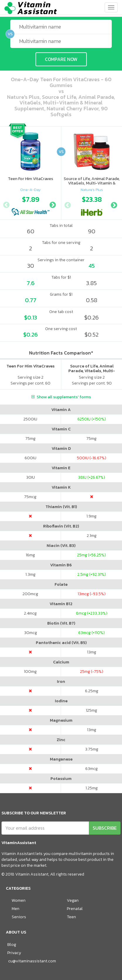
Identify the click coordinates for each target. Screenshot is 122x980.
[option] (30, 204)
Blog (12, 945)
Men (16, 909)
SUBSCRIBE (105, 828)
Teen (71, 917)
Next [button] (52, 204)
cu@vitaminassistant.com (32, 961)
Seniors (19, 917)
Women (19, 900)
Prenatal (75, 909)
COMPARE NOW (61, 59)
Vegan (73, 900)
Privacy (14, 953)
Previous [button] (6, 204)
